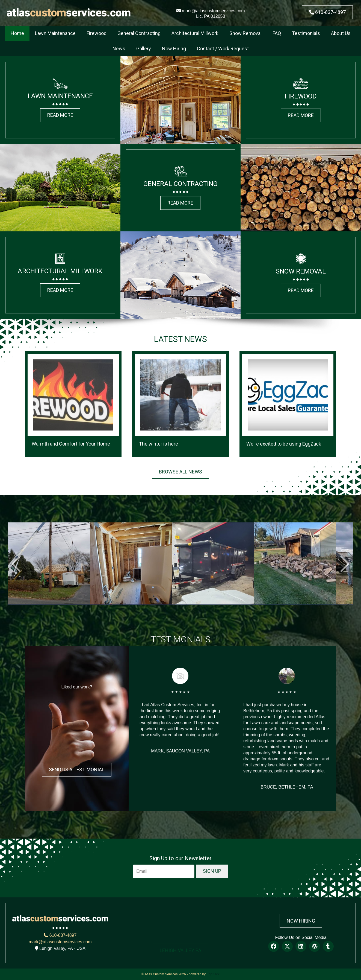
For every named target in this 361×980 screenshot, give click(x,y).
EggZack (213, 974)
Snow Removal (245, 33)
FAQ (277, 33)
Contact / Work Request (223, 49)
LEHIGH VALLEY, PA (180, 950)
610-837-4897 (327, 12)
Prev (16, 564)
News (119, 49)
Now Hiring (174, 49)
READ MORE (60, 115)
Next (345, 564)
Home (17, 33)
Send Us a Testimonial (77, 770)
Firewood (97, 33)
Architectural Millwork (195, 33)
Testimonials (306, 33)
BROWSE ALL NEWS (180, 472)
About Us (341, 33)
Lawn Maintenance (55, 33)
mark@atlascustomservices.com (211, 11)
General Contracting (139, 33)
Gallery (144, 49)
